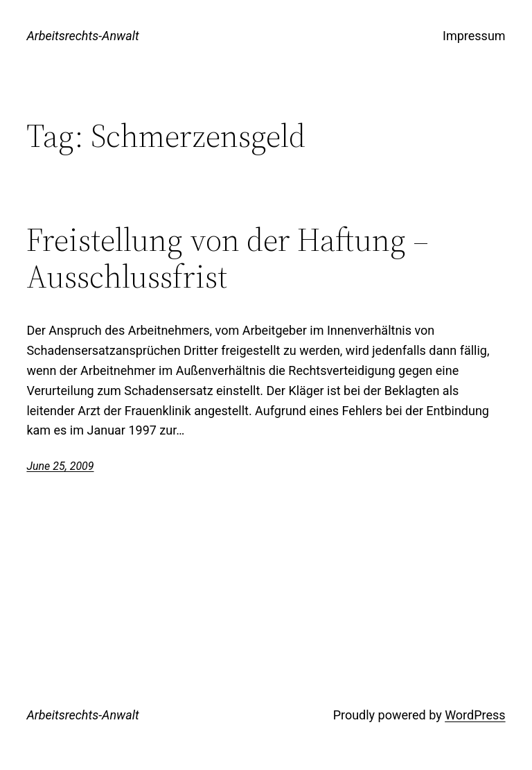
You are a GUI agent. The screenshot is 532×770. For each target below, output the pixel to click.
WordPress (475, 715)
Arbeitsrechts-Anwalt (82, 36)
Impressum (474, 36)
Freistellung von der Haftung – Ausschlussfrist (228, 258)
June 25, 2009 (60, 466)
